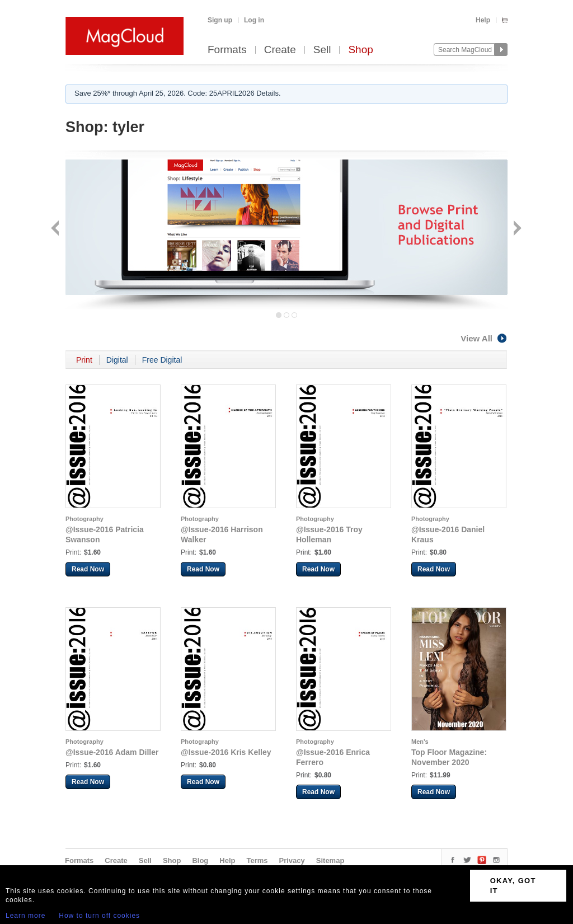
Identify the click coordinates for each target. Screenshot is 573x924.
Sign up (220, 20)
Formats (227, 50)
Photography (84, 519)
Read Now (88, 569)
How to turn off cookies (99, 916)
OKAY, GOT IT (513, 886)
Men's (420, 742)
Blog (200, 860)
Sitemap (330, 860)
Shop (360, 50)
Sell (322, 50)
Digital (117, 360)
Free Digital (162, 360)
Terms (257, 860)
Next (516, 229)
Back (56, 229)
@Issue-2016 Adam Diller (112, 752)
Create (280, 50)
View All (484, 338)
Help (483, 20)
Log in (254, 20)
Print (84, 360)
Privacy (292, 860)
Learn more (25, 916)
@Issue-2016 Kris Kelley (226, 752)
